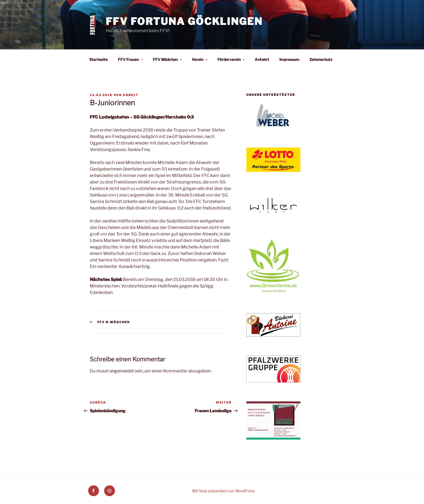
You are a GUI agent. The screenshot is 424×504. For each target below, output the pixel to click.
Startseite (98, 59)
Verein (200, 59)
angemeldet (122, 371)
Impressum (289, 59)
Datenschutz (321, 59)
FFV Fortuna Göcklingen (184, 21)
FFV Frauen (131, 59)
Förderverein (232, 59)
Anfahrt (262, 59)
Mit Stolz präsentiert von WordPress (223, 491)
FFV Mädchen (168, 59)
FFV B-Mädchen (114, 322)
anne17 (130, 95)
